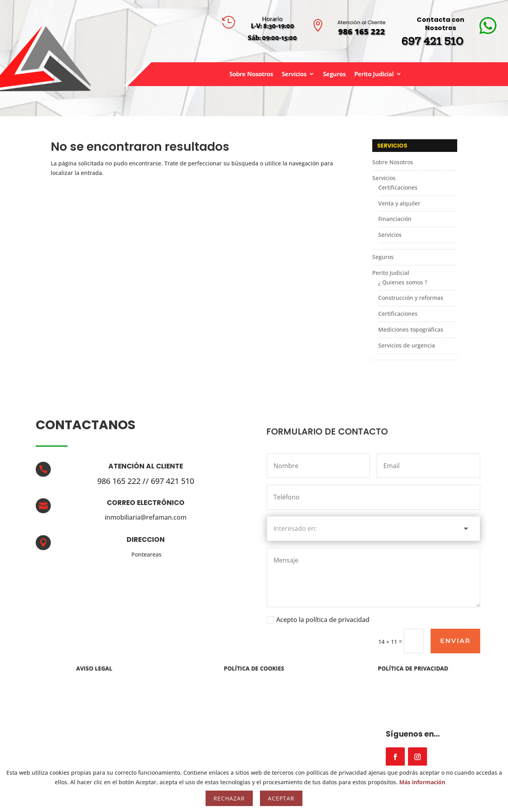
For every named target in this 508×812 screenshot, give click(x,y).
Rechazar (229, 798)
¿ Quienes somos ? (403, 282)
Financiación (395, 219)
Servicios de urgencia (407, 345)
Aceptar (281, 798)
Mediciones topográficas (411, 329)
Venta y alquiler (399, 203)
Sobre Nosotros (251, 74)
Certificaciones (398, 187)
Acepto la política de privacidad (318, 620)
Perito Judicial (374, 74)
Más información (422, 782)
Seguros (334, 74)
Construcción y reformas (411, 298)
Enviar (455, 641)
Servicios (294, 74)
